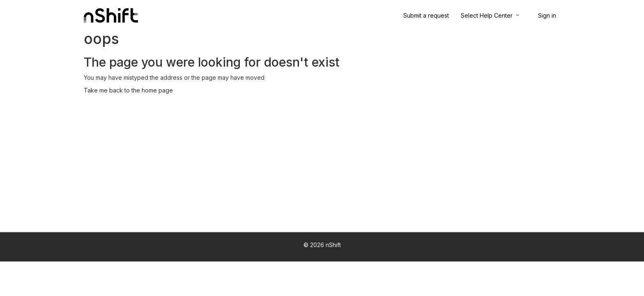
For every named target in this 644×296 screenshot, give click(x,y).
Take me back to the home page (128, 90)
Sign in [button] (547, 15)
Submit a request (426, 15)
